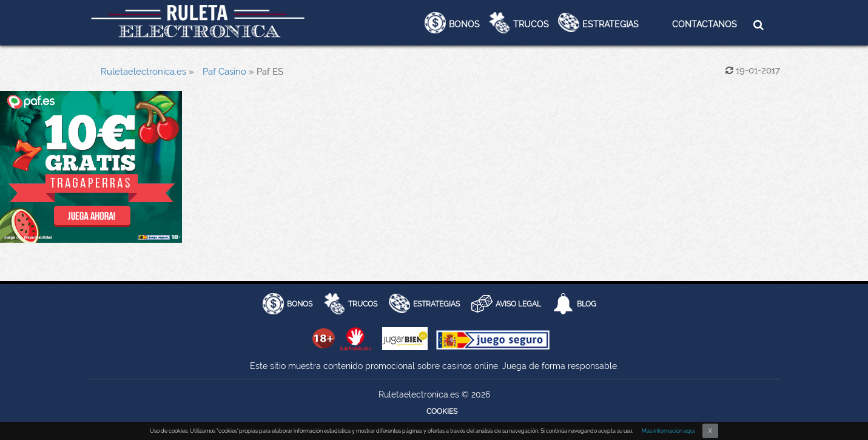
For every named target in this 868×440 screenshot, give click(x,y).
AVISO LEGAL (518, 304)
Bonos (464, 24)
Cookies (442, 411)
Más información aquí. (669, 431)
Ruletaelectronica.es (143, 72)
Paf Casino (224, 72)
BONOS (300, 304)
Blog (587, 304)
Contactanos (705, 24)
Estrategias (611, 24)
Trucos (531, 24)
